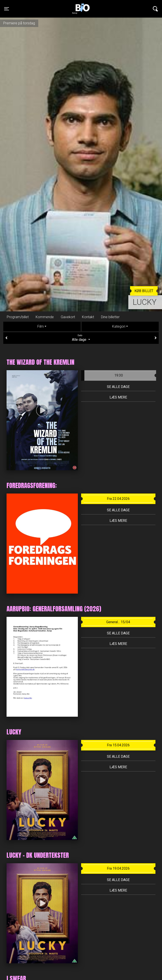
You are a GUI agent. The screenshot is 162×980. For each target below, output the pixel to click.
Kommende (45, 317)
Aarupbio (81, 5)
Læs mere (118, 397)
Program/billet (18, 317)
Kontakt (88, 317)
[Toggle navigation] (7, 9)
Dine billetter (110, 317)
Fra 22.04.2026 (118, 499)
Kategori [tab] (119, 326)
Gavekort (68, 317)
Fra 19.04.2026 (118, 868)
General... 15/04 (118, 622)
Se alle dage (118, 387)
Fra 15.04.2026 (118, 745)
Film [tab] (41, 326)
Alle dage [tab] (81, 338)
